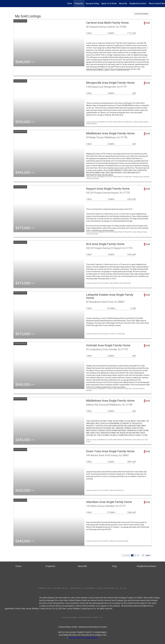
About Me (123, 3)
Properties (79, 3)
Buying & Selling (92, 3)
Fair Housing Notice (108, 588)
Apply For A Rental (109, 3)
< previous (126, 555)
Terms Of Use (45, 588)
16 (143, 555)
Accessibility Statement (83, 588)
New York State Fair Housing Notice (83, 638)
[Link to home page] (3, 4)
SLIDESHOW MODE (141, 14)
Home (70, 3)
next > (148, 555)
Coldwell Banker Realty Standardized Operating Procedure (83, 627)
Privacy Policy (61, 588)
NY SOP (124, 588)
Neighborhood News (138, 3)
